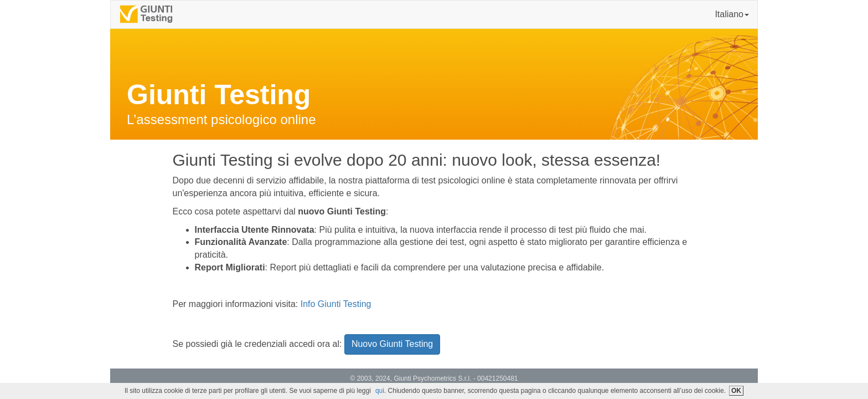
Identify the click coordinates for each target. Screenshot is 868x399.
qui (380, 391)
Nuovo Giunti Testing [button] (392, 344)
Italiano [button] (732, 14)
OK (736, 391)
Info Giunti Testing (336, 304)
